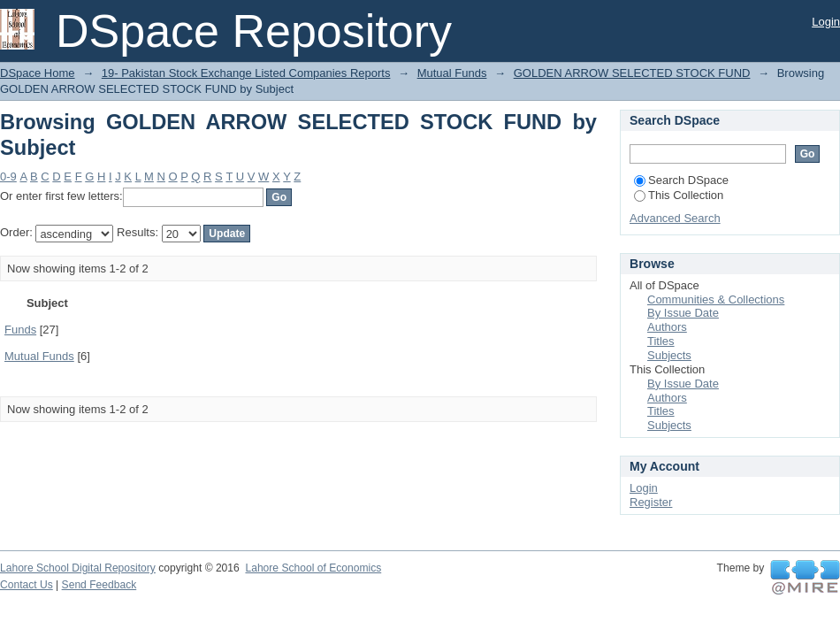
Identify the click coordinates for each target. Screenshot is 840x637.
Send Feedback (99, 585)
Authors (667, 327)
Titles (661, 341)
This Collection (679, 195)
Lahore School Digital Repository (78, 568)
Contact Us (27, 585)
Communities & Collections (716, 299)
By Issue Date (683, 313)
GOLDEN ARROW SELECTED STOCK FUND (632, 73)
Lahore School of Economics (313, 568)
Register (651, 502)
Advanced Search (675, 218)
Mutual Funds (452, 73)
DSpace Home (38, 73)
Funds (20, 330)
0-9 (8, 177)
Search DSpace (681, 180)
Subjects (669, 355)
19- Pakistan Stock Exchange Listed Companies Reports (246, 73)
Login (826, 22)
